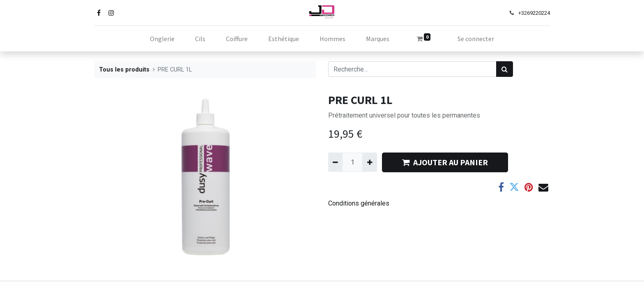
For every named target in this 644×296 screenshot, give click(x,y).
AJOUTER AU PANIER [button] (445, 162)
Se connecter (476, 39)
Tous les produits (124, 70)
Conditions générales (359, 203)
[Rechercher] (505, 69)
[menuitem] (162, 39)
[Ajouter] (369, 162)
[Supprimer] (335, 162)
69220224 (538, 13)
